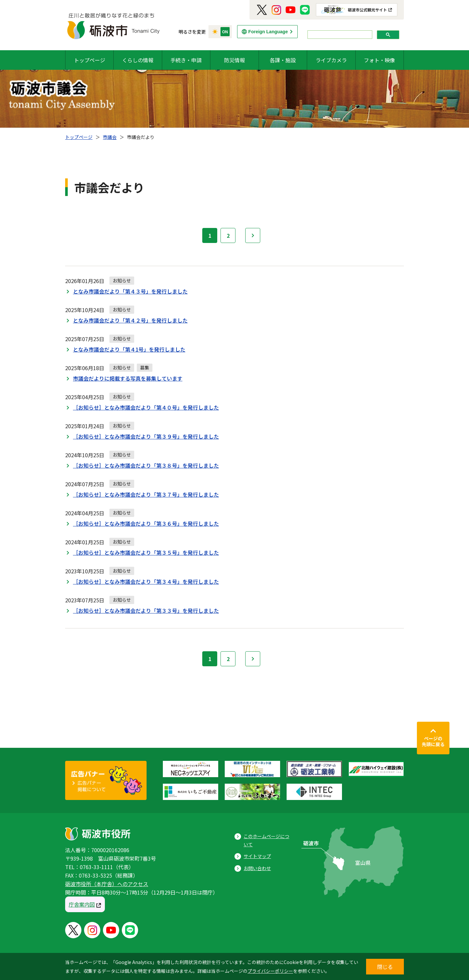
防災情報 (234, 60)
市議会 (110, 137)
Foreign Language (268, 32)
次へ (253, 235)
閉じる (385, 967)
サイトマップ (257, 856)
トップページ (90, 60)
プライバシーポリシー (270, 971)
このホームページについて (266, 840)
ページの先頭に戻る (433, 741)
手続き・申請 (186, 60)
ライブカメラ (331, 60)
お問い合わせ (257, 868)
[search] (339, 35)
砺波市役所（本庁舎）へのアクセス (107, 884)
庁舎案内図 (82, 904)
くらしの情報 (138, 60)
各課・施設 (283, 60)
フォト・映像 (379, 60)
